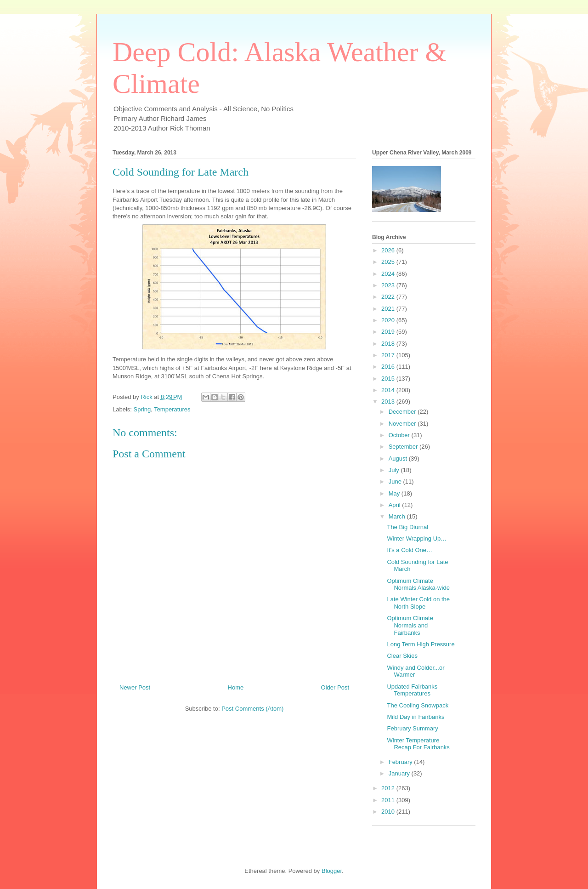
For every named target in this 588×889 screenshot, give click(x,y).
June (396, 482)
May (395, 493)
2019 (389, 332)
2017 (389, 355)
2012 (389, 788)
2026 (389, 250)
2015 (389, 379)
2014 (389, 390)
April (396, 505)
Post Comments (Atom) (252, 709)
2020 (389, 320)
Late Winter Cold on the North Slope (418, 603)
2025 (389, 262)
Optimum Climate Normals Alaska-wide (418, 584)
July (395, 470)
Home (236, 687)
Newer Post (135, 687)
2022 (389, 297)
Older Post (335, 687)
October (400, 435)
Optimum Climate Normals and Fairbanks (410, 625)
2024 (389, 274)
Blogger (332, 871)
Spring (142, 409)
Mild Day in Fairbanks (416, 717)
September (404, 447)
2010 (389, 812)
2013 (389, 402)
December (403, 412)
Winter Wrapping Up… (417, 539)
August (399, 459)
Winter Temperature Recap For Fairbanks (418, 744)
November (403, 424)
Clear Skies (402, 656)
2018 (389, 344)
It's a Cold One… (410, 550)
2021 (389, 309)
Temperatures (172, 409)
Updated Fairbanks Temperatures (412, 690)
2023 (389, 285)
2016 (389, 367)
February (401, 762)
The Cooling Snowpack (418, 705)
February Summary (412, 728)
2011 (389, 800)
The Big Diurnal (407, 527)
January (400, 773)
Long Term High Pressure (421, 644)
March (398, 516)
